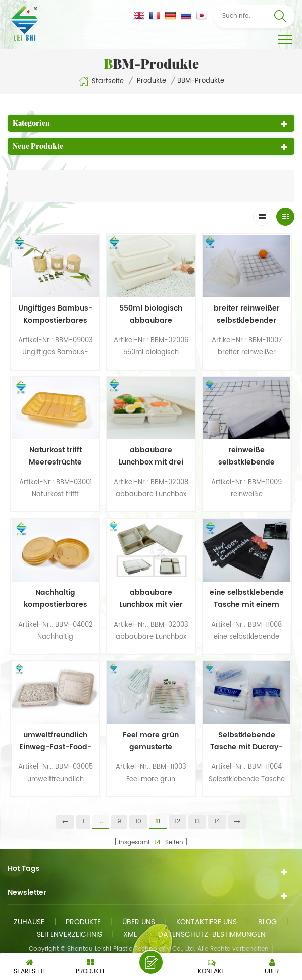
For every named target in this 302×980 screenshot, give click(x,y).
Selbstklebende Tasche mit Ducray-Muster (246, 741)
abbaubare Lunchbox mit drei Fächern (151, 456)
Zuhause (29, 922)
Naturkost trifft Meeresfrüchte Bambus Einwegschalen (55, 456)
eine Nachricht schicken (151, 962)
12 (178, 822)
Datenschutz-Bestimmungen (212, 934)
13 (197, 822)
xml (130, 934)
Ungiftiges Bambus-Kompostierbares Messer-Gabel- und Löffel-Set (55, 315)
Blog (267, 922)
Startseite (101, 81)
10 (138, 822)
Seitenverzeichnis (69, 934)
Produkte (152, 81)
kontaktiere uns (207, 922)
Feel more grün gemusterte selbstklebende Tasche (151, 741)
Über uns (139, 922)
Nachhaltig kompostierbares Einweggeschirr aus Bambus (55, 599)
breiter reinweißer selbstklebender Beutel (247, 315)
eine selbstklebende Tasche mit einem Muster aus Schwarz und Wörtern (247, 599)
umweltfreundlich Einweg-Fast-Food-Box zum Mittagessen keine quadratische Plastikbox (55, 741)
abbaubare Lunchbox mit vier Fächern (151, 599)
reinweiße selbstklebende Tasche (246, 456)
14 (217, 822)
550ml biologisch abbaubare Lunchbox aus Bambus (151, 315)
